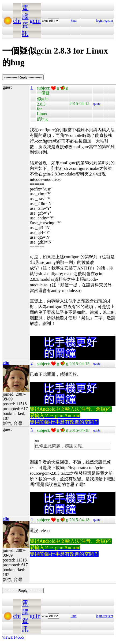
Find (74, 21)
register (108, 21)
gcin (35, 21)
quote (97, 104)
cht (17, 21)
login (99, 21)
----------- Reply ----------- (23, 77)
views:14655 (13, 637)
